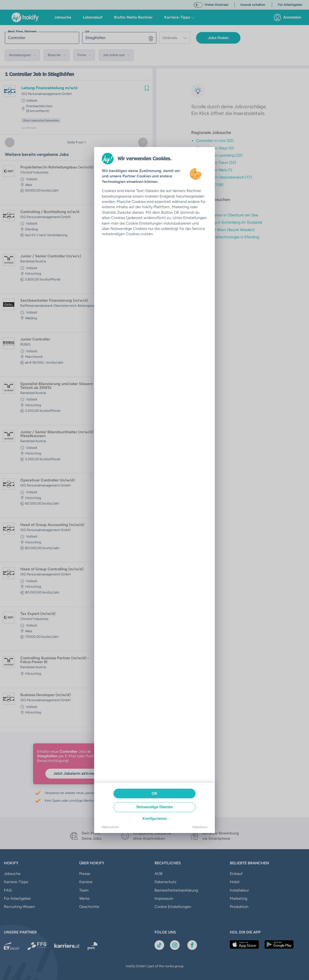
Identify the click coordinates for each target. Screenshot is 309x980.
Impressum (200, 827)
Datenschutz (110, 827)
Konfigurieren (155, 818)
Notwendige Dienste (154, 807)
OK (154, 793)
